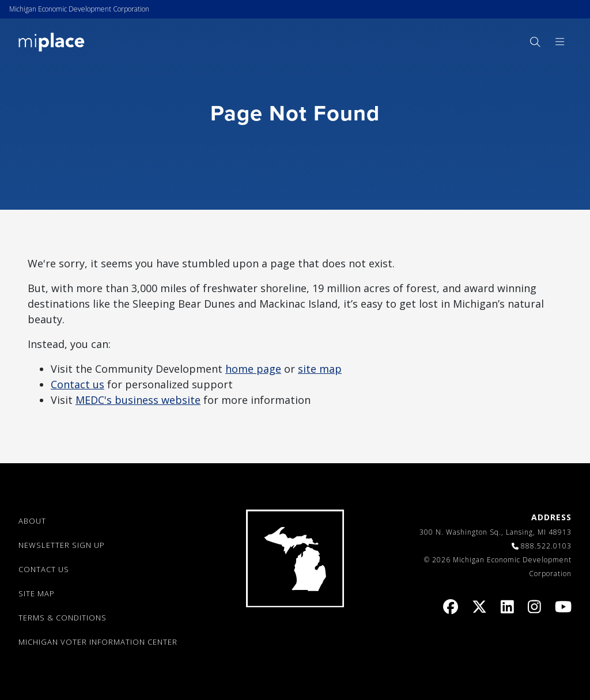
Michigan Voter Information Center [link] (98, 642)
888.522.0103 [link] (546, 546)
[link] (52, 41)
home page (253, 369)
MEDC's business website (138, 400)
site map (320, 369)
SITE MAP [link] (37, 593)
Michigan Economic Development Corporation (79, 9)
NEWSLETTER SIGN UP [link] (62, 545)
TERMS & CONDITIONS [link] (63, 618)
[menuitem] (535, 42)
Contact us (77, 384)
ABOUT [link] (32, 521)
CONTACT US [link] (44, 569)
